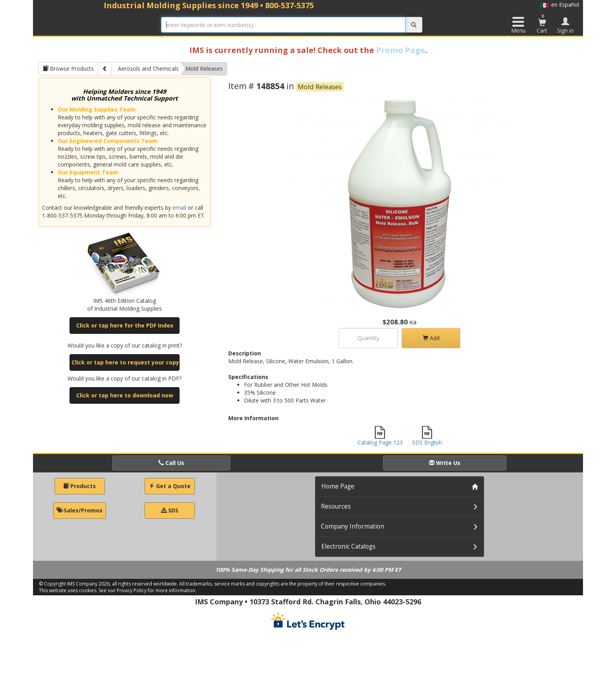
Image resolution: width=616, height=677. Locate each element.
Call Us (171, 463)
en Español (560, 5)
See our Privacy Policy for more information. (148, 590)
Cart (542, 24)
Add (431, 338)
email (179, 208)
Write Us (445, 463)
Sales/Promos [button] (80, 510)
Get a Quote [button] (170, 486)
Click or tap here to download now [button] (125, 395)
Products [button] (80, 486)
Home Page (338, 486)
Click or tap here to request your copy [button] (125, 362)
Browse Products (68, 69)
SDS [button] (170, 510)
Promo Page (401, 50)
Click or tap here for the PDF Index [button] (125, 325)
